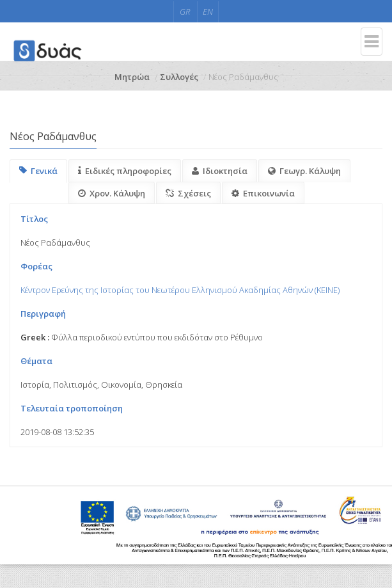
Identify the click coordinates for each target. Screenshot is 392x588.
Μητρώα (132, 77)
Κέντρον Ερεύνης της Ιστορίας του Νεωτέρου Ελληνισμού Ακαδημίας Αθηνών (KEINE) (180, 290)
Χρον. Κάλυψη (112, 193)
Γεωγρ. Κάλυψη (304, 171)
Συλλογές (179, 77)
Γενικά (38, 171)
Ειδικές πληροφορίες (125, 171)
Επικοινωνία (263, 193)
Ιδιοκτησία (220, 171)
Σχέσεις (188, 193)
